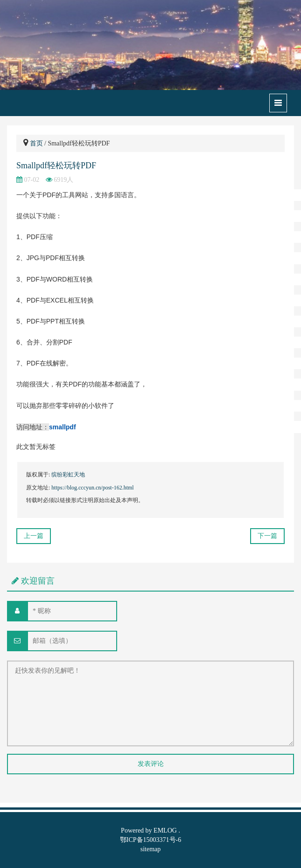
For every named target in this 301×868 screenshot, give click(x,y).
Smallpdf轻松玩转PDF (56, 165)
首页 (36, 143)
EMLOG (165, 830)
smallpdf (63, 427)
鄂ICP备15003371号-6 (150, 840)
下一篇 (267, 536)
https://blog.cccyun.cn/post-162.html (92, 488)
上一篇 (34, 536)
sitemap (151, 849)
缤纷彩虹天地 (68, 475)
